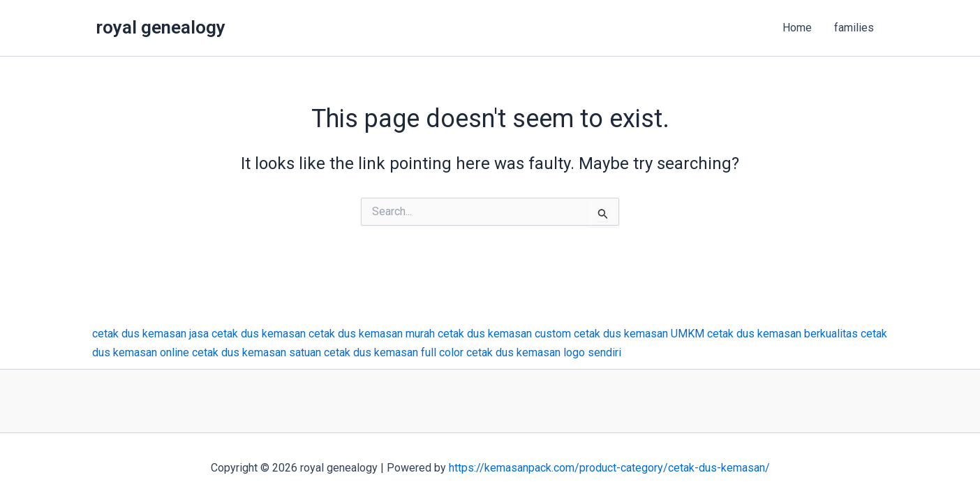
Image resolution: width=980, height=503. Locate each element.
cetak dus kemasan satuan (257, 352)
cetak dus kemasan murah (372, 334)
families (854, 28)
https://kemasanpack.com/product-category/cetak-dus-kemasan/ (609, 468)
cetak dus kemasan (139, 334)
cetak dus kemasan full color (394, 352)
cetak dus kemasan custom (504, 334)
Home (797, 28)
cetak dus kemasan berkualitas (782, 334)
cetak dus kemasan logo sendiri (544, 352)
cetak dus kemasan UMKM (639, 334)
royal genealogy (161, 27)
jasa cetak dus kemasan (247, 334)
